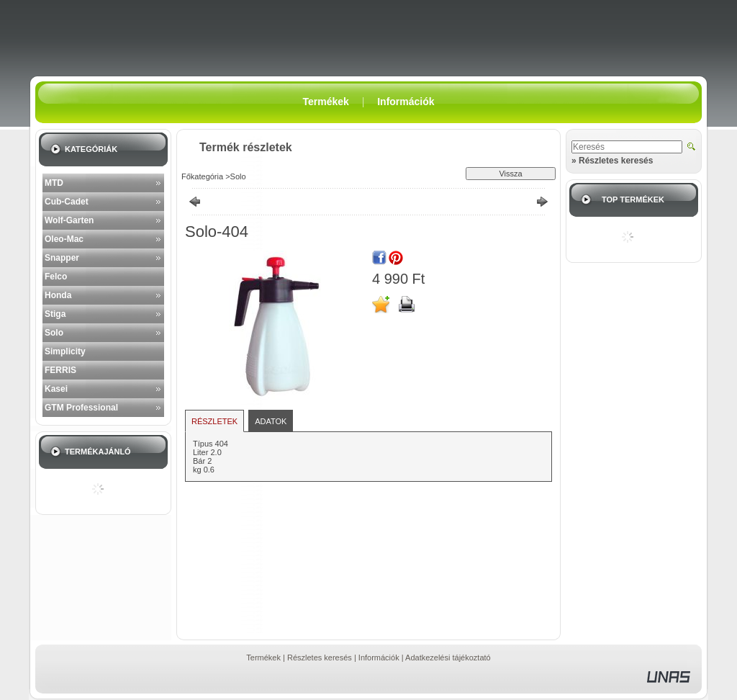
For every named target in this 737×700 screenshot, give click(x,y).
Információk (379, 658)
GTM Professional (81, 408)
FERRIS (60, 370)
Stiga (55, 314)
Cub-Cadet (67, 202)
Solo (54, 333)
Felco (56, 277)
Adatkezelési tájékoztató (448, 658)
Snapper (62, 258)
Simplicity (65, 351)
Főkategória (202, 176)
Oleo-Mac (64, 239)
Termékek (263, 658)
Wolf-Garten (69, 220)
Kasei (56, 389)
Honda (58, 295)
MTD (54, 183)
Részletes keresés (320, 658)
